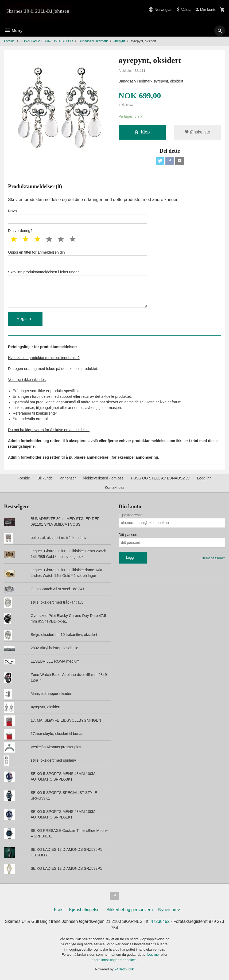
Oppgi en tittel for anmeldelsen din (78, 258)
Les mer (154, 955)
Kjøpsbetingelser (85, 910)
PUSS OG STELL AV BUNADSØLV (160, 478)
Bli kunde (45, 478)
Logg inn (204, 478)
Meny (13, 31)
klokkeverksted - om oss (103, 478)
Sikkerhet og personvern (129, 910)
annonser (68, 478)
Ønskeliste (197, 132)
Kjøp (142, 132)
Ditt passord (129, 535)
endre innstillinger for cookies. (115, 960)
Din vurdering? (20, 231)
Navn (78, 216)
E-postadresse (131, 515)
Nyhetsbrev (169, 910)
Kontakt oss (114, 487)
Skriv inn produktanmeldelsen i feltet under (78, 289)
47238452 (160, 921)
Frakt (59, 910)
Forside (9, 41)
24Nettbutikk (124, 969)
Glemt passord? (213, 558)
